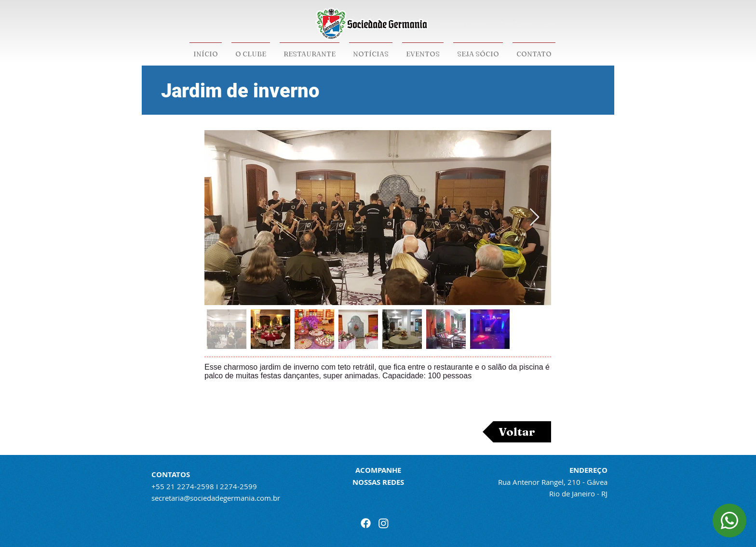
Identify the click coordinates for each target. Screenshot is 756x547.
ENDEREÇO (588, 470)
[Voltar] (517, 432)
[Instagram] (384, 523)
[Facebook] (366, 523)
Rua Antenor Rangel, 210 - (542, 482)
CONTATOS (171, 474)
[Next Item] (534, 218)
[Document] (729, 520)
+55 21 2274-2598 (183, 486)
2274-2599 (238, 486)
